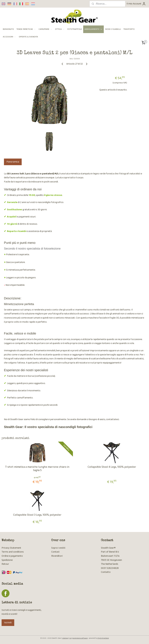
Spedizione (7, 560)
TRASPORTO (129, 29)
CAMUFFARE (46, 29)
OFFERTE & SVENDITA (28, 37)
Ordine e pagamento (12, 556)
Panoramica (13, 162)
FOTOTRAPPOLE (75, 29)
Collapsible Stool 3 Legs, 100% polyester (37, 515)
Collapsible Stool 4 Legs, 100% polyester (112, 467)
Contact (55, 552)
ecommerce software (80, 638)
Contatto (106, 572)
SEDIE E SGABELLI (113, 29)
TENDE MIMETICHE (26, 29)
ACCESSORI (10, 37)
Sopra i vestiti (58, 548)
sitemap (65, 638)
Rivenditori (57, 556)
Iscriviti (8, 623)
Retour (5, 564)
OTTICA (60, 29)
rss (70, 638)
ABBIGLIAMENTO (93, 29)
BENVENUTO (8, 29)
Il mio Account (136, 4)
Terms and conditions (13, 552)
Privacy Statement (11, 548)
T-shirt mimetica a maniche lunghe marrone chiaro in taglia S (37, 469)
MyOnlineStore (103, 638)
